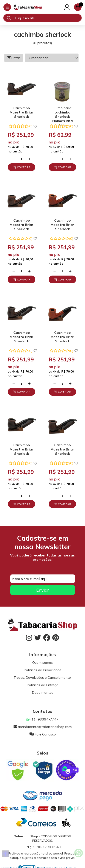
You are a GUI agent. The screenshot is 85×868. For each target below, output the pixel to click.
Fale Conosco (43, 734)
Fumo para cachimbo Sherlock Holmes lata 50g (63, 113)
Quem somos (42, 662)
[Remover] (14, 159)
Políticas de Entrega (42, 685)
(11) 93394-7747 (42, 719)
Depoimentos (43, 692)
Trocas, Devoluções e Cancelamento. (42, 677)
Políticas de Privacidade (42, 670)
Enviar (42, 590)
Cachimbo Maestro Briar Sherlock (22, 112)
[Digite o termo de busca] (48, 18)
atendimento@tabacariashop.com (43, 727)
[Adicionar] (29, 159)
